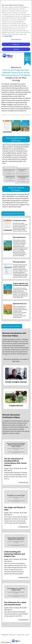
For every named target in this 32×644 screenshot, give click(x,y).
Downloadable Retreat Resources (16, 139)
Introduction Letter (19, 220)
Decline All (16, 44)
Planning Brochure (19, 237)
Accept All (16, 49)
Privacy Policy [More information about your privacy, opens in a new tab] (8, 36)
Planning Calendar (19, 262)
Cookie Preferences (6, 642)
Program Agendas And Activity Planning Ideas (21, 284)
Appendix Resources (20, 304)
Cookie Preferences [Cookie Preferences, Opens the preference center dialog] (16, 39)
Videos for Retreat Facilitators (16, 189)
